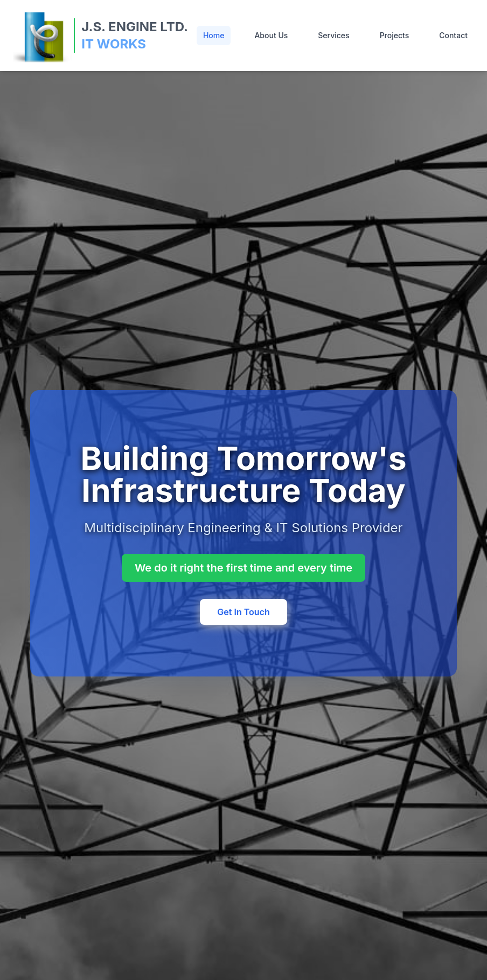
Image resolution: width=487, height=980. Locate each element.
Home (214, 35)
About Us (271, 35)
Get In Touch (243, 612)
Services (333, 35)
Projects (395, 35)
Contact (453, 35)
